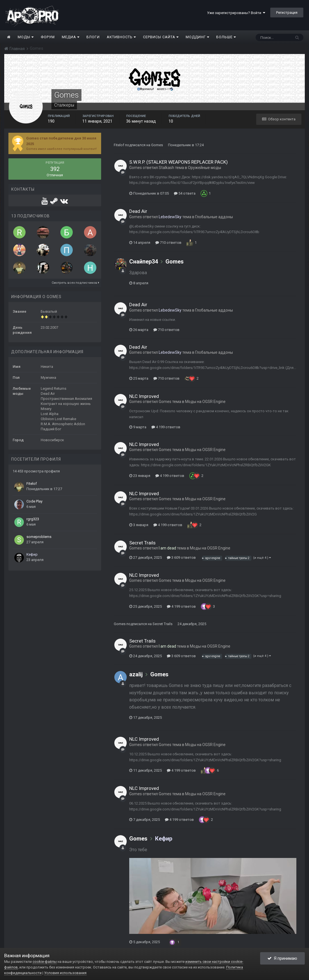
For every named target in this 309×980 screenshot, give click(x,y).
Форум (48, 37)
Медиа (71, 37)
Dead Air (138, 211)
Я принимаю (282, 958)
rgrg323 (33, 519)
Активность (121, 37)
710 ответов (168, 243)
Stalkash (166, 168)
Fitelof (32, 484)
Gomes (157, 145)
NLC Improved (144, 396)
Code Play (34, 501)
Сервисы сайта (161, 37)
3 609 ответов (181, 557)
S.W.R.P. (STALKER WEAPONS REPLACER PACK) (179, 162)
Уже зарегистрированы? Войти (236, 13)
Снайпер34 (144, 262)
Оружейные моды (205, 168)
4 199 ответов (166, 427)
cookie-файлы (45, 962)
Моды (26, 37)
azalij (136, 674)
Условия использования (65, 973)
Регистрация (287, 13)
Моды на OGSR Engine (205, 402)
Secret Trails (142, 543)
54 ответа (185, 193)
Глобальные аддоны (214, 217)
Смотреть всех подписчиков (75, 283)
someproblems (39, 537)
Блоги (93, 37)
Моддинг (197, 37)
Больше (226, 37)
